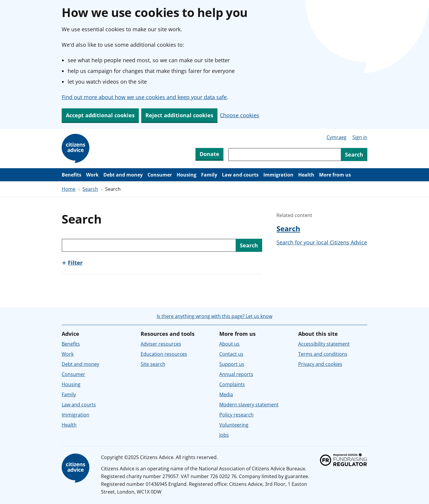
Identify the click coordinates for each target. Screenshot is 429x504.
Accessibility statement (324, 344)
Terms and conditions (323, 354)
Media (226, 394)
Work (92, 175)
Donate (209, 154)
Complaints (232, 384)
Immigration (278, 175)
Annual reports (236, 374)
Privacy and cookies (320, 364)
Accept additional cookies (100, 115)
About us (229, 344)
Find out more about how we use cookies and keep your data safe (144, 97)
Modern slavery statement (249, 405)
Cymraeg (336, 137)
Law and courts (240, 175)
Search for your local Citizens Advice (322, 242)
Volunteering (234, 425)
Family (209, 175)
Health (306, 175)
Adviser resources (161, 344)
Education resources (164, 354)
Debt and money (123, 175)
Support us (232, 364)
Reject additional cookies (179, 115)
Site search (153, 364)
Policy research (236, 415)
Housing (186, 175)
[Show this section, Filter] (72, 263)
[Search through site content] (285, 155)
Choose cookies (240, 115)
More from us (335, 175)
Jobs (224, 435)
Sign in (360, 137)
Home (69, 189)
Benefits (71, 175)
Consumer (160, 175)
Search (90, 189)
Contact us (231, 354)
